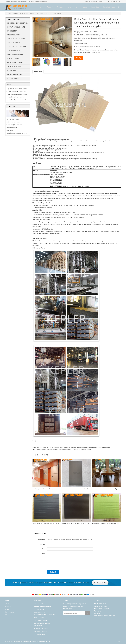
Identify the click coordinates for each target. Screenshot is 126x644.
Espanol (43, 594)
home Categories (109, 7)
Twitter (109, 2)
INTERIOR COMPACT (13, 35)
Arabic (84, 594)
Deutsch (36, 594)
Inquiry (100, 2)
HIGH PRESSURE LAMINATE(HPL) (29, 13)
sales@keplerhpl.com (41, 2)
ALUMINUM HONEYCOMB (15, 55)
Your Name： (43, 544)
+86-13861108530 (12, 2)
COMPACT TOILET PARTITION (17, 47)
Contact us (95, 7)
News (69, 7)
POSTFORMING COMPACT (15, 63)
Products (60, 7)
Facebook (106, 2)
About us (50, 7)
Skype (119, 2)
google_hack (14, 128)
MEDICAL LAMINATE (13, 59)
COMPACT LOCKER (14, 43)
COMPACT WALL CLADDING (17, 39)
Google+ (111, 2)
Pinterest (117, 2)
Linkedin (114, 2)
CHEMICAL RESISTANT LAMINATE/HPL (13, 67)
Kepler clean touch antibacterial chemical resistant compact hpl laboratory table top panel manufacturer (64, 450)
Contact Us (94, 2)
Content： (44, 554)
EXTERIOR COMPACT (13, 51)
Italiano (56, 594)
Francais (49, 594)
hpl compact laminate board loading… (18, 89)
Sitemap (8, 615)
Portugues (63, 594)
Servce (77, 7)
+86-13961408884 (26, 2)
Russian (90, 594)
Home (41, 7)
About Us (88, 2)
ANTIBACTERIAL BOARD (14, 74)
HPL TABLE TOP (12, 31)
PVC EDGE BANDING (13, 78)
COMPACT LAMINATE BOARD (16, 27)
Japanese (71, 594)
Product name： (42, 540)
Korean (78, 594)
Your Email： (43, 549)
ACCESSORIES (11, 71)
